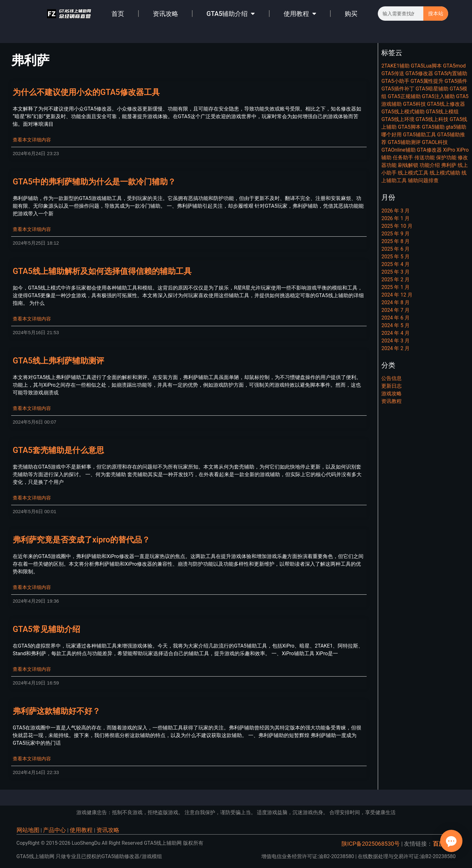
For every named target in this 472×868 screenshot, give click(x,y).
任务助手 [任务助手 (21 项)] (403, 158)
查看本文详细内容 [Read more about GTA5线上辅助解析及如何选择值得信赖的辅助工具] (32, 319)
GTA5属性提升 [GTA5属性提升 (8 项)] (427, 81)
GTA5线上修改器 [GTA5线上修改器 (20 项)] (446, 104)
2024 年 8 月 (395, 302)
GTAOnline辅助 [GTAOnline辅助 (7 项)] (398, 150)
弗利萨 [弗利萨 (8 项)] (449, 165)
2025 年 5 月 (395, 257)
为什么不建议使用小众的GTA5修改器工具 (86, 92)
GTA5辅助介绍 (231, 14)
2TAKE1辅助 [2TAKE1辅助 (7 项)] (395, 66)
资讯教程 (391, 401)
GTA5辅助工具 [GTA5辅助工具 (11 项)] (419, 135)
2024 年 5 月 (395, 325)
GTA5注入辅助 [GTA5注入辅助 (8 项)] (438, 96)
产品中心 (54, 830)
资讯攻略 (166, 14)
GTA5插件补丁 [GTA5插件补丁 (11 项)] (398, 89)
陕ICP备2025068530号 (371, 844)
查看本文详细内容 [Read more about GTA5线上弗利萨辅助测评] (32, 408)
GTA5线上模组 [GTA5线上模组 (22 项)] (442, 112)
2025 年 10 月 (397, 226)
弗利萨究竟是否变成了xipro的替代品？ (81, 540)
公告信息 (391, 378)
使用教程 (300, 14)
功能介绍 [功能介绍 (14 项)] (430, 165)
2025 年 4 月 (395, 264)
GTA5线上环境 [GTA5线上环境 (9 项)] (398, 119)
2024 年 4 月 (395, 333)
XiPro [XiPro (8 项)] (449, 150)
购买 (351, 14)
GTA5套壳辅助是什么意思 (58, 450)
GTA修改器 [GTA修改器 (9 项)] (429, 150)
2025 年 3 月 (395, 272)
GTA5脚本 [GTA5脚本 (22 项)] (409, 127)
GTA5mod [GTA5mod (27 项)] (454, 66)
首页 (118, 14)
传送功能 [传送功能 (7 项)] (425, 158)
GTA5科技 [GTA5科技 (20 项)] (414, 104)
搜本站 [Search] (436, 14)
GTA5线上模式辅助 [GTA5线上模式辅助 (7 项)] (403, 112)
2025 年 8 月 (395, 241)
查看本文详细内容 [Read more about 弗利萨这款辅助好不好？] (32, 759)
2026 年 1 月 (395, 218)
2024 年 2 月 (395, 348)
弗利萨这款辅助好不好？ (56, 711)
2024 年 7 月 (395, 310)
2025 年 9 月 (395, 234)
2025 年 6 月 (395, 249)
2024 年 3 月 (395, 341)
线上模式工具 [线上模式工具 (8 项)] (413, 173)
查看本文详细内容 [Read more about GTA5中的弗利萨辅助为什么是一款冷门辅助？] (32, 229)
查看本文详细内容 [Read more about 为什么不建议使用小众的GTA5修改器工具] (32, 140)
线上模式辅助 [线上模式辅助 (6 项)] (445, 173)
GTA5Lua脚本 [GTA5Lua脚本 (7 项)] (426, 66)
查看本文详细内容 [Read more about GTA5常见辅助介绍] (32, 669)
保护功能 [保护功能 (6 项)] (446, 158)
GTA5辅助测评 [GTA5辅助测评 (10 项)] (404, 142)
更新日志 (391, 386)
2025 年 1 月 (395, 287)
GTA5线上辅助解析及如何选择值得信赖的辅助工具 (102, 271)
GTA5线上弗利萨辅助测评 (58, 361)
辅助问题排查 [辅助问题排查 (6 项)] (423, 180)
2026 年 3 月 (395, 211)
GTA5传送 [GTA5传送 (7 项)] (393, 73)
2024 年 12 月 (397, 295)
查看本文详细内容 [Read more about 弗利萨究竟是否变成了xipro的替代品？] (32, 587)
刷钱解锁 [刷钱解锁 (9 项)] (408, 165)
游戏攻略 (391, 394)
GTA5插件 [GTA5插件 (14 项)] (456, 81)
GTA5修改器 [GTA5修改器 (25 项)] (419, 73)
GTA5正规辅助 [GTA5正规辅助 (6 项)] (404, 96)
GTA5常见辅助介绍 (46, 629)
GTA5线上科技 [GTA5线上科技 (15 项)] (432, 119)
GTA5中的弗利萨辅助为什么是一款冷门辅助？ (94, 182)
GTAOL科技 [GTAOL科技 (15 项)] (435, 142)
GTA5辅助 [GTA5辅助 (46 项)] (433, 127)
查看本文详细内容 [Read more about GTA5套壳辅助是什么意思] (32, 498)
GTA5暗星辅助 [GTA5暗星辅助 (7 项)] (432, 89)
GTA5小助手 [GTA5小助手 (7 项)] (395, 81)
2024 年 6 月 (395, 318)
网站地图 (28, 830)
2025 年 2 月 (395, 280)
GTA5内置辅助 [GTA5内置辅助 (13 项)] (451, 73)
